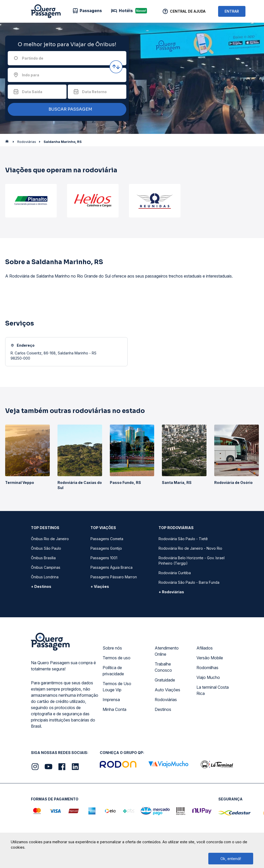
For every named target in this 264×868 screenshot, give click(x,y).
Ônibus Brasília (43, 558)
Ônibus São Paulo (46, 548)
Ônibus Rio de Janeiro (50, 539)
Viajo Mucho (208, 677)
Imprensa (111, 700)
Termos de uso (117, 658)
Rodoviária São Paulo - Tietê (183, 539)
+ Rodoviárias (171, 592)
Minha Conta (114, 709)
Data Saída (32, 92)
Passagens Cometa (107, 539)
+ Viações (100, 586)
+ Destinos (41, 586)
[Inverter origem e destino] (116, 67)
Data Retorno (94, 92)
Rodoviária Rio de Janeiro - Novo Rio (190, 548)
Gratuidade (165, 680)
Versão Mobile (210, 658)
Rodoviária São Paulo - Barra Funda (189, 582)
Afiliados (205, 648)
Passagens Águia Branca (112, 567)
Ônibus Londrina (45, 577)
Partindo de (33, 58)
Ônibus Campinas (46, 567)
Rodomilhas (207, 668)
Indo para (31, 75)
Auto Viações (167, 690)
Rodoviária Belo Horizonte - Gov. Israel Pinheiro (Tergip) (192, 561)
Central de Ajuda (188, 11)
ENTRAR (232, 11)
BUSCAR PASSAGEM (66, 109)
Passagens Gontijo (106, 548)
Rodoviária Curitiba (175, 573)
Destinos (163, 709)
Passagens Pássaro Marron (114, 577)
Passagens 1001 (104, 558)
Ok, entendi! (231, 859)
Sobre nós (112, 648)
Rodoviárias (166, 700)
